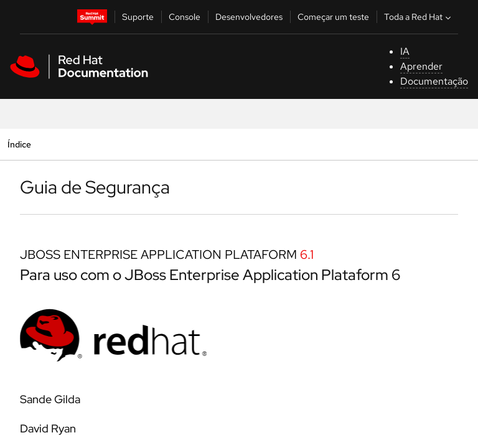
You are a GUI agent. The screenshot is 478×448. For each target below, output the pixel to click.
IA (405, 51)
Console (185, 17)
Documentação (434, 81)
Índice (19, 144)
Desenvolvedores (249, 17)
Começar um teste (333, 17)
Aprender (421, 66)
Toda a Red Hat (419, 17)
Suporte (138, 17)
